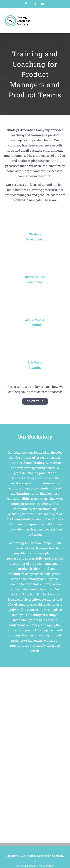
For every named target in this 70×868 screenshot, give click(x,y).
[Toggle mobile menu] (63, 18)
